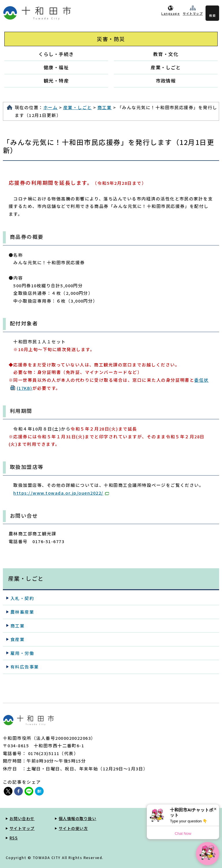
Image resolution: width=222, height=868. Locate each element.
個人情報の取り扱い (77, 818)
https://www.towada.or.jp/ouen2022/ (61, 493)
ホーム (50, 107)
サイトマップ (193, 13)
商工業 (104, 107)
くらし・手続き (56, 54)
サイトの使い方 (73, 828)
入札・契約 (22, 598)
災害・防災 (111, 39)
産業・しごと (166, 67)
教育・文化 (166, 54)
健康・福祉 (56, 67)
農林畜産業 (22, 612)
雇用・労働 (22, 653)
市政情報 (166, 81)
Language (171, 13)
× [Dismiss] (215, 809)
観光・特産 (56, 81)
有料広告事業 (25, 667)
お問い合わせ (22, 818)
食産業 (17, 639)
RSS (14, 838)
